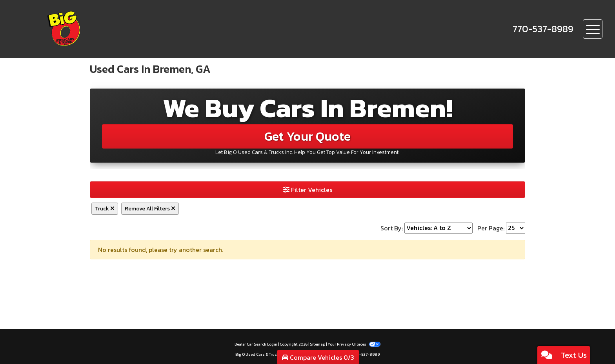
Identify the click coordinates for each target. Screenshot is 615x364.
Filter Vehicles (308, 190)
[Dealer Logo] (91, 29)
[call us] (543, 29)
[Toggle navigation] (593, 29)
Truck (105, 209)
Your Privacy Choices (354, 344)
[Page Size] (516, 228)
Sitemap (318, 344)
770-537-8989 (366, 354)
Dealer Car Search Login (256, 344)
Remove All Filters (150, 209)
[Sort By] (439, 228)
